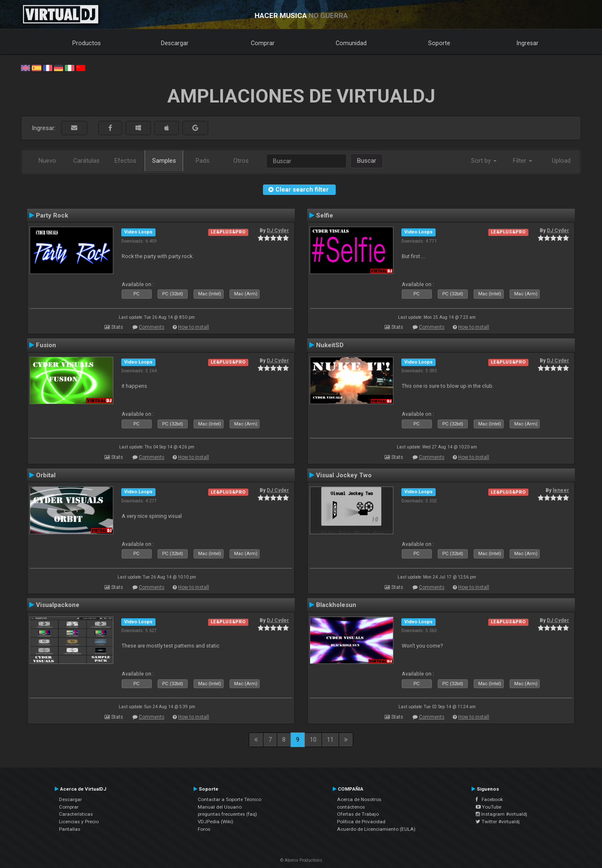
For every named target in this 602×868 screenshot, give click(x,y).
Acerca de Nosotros (359, 799)
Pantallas (70, 829)
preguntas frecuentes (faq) (227, 814)
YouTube (488, 807)
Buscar (367, 161)
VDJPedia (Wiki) (216, 822)
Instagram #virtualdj (501, 814)
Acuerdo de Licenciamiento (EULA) (376, 829)
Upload (561, 161)
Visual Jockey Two (344, 475)
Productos (87, 43)
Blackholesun (336, 605)
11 (330, 740)
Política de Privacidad (361, 822)
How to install (194, 327)
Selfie (325, 215)
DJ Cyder (278, 230)
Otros (241, 161)
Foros (204, 829)
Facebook (489, 799)
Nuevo (47, 161)
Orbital (46, 475)
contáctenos (351, 807)
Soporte (439, 43)
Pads (203, 161)
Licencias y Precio (79, 822)
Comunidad (351, 43)
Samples (164, 161)
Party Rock (52, 215)
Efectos (125, 161)
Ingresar (528, 43)
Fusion (46, 345)
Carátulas (86, 161)
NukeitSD (330, 345)
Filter (523, 161)
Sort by (484, 161)
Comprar (263, 43)
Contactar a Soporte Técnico (230, 799)
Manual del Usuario (220, 807)
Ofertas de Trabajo (358, 814)
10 (313, 740)
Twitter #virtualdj (498, 822)
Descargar (175, 43)
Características (76, 814)
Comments (152, 327)
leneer (561, 490)
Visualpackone (58, 605)
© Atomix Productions (301, 860)
